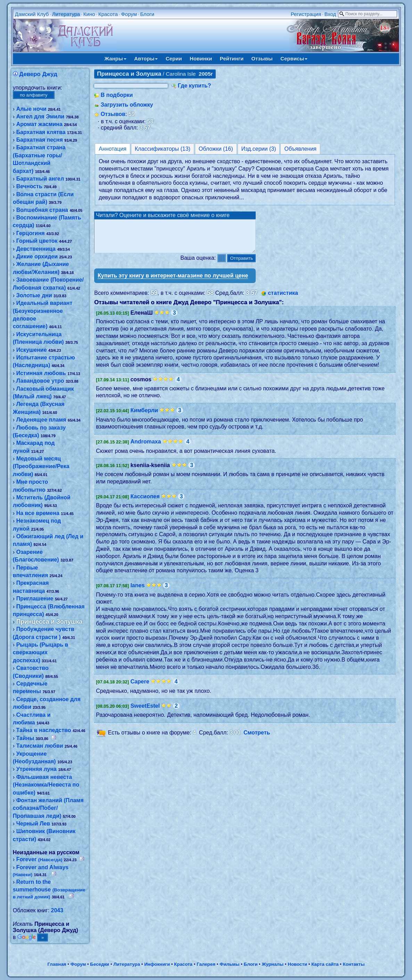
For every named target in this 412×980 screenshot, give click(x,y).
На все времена (38, 513)
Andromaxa (146, 448)
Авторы (146, 59)
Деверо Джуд (38, 74)
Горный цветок (37, 241)
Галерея (206, 964)
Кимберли (144, 417)
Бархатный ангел (40, 179)
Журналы (273, 964)
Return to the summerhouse (49, 889)
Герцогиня (31, 233)
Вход (330, 14)
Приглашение (35, 599)
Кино (89, 14)
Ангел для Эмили (40, 117)
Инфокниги (157, 964)
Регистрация (306, 14)
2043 (57, 910)
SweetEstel (145, 712)
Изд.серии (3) (259, 149)
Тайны (25, 738)
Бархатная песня (40, 140)
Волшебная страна (42, 210)
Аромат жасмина (39, 124)
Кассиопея (145, 503)
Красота (108, 14)
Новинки (201, 59)
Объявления (300, 149)
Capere (140, 688)
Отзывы (262, 59)
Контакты (354, 964)
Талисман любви (40, 746)
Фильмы (229, 964)
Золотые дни (34, 295)
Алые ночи (31, 109)
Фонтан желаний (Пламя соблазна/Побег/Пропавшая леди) (48, 808)
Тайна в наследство (44, 730)
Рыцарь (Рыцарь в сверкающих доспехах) (41, 653)
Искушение (32, 350)
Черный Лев (33, 824)
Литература (66, 14)
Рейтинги (232, 59)
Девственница (36, 249)
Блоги (147, 14)
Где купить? (195, 86)
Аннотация (113, 149)
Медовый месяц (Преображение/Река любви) (41, 466)
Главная (57, 964)
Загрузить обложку (127, 105)
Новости (297, 964)
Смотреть (257, 739)
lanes (137, 592)
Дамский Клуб (32, 14)
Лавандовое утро (40, 381)
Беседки (100, 964)
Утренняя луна (36, 769)
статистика (283, 299)
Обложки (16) (216, 149)
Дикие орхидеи (37, 256)
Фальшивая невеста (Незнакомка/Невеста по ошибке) (46, 785)
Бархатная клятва (41, 132)
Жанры (116, 59)
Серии (174, 59)
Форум (129, 14)
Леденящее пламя (41, 420)
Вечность (29, 186)
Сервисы (294, 59)
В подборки (117, 95)
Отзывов (113, 114)
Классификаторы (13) (163, 149)
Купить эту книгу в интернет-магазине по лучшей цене (173, 282)
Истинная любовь (41, 373)
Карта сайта (325, 964)
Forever (39, 859)
